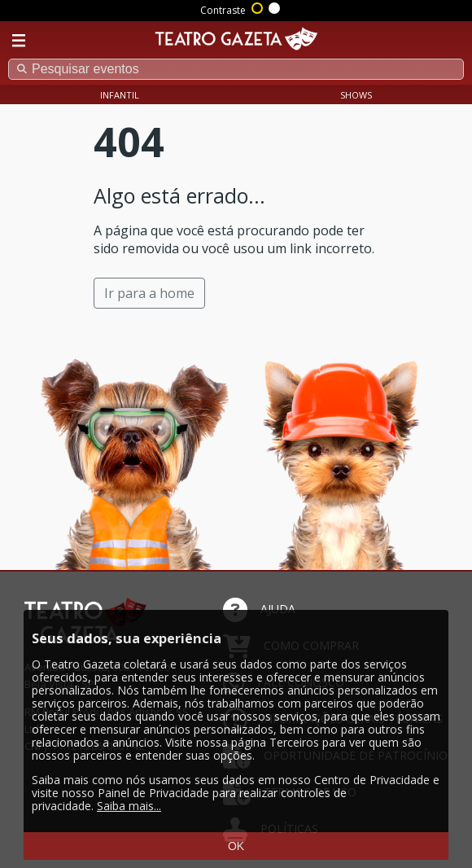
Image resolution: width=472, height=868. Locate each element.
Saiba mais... (129, 806)
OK (236, 846)
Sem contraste (275, 7)
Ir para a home (149, 293)
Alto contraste (258, 7)
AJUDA (259, 609)
